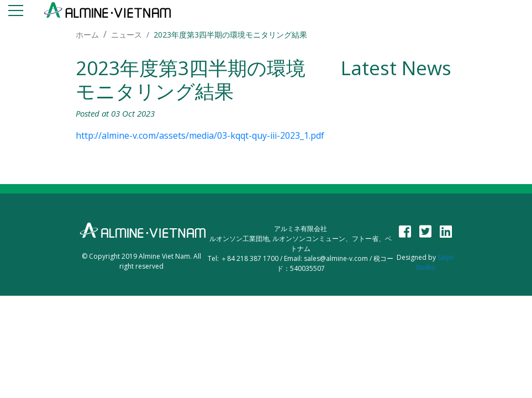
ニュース (127, 35)
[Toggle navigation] (16, 12)
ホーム (87, 35)
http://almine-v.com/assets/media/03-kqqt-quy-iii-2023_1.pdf (200, 135)
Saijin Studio (435, 262)
